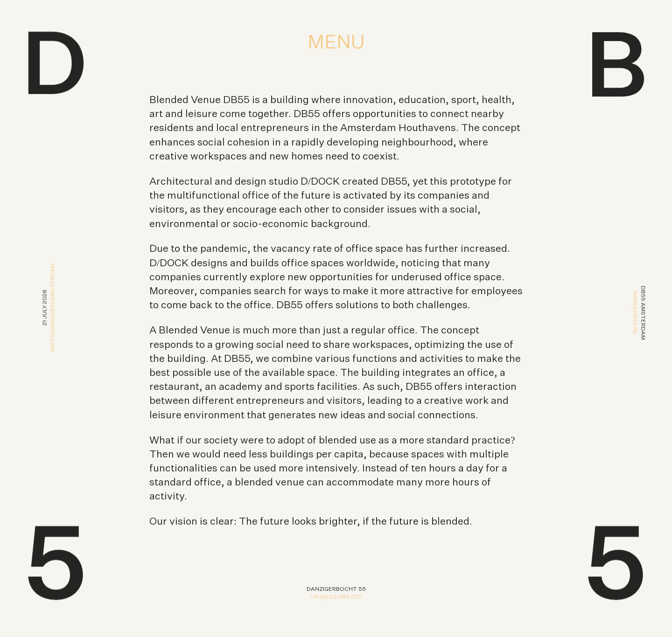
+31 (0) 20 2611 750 (336, 597)
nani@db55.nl (635, 313)
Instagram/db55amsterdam (53, 307)
